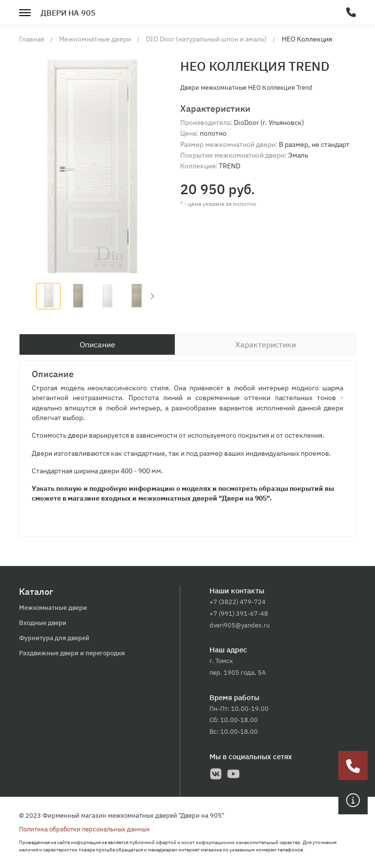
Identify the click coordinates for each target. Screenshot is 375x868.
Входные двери (43, 623)
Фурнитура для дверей (54, 638)
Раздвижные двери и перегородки (72, 653)
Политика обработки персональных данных (84, 829)
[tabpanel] (187, 448)
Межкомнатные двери (53, 608)
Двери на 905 (68, 13)
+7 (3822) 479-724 (238, 602)
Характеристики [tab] (266, 344)
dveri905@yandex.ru (240, 625)
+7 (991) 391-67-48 (239, 614)
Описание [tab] (97, 344)
